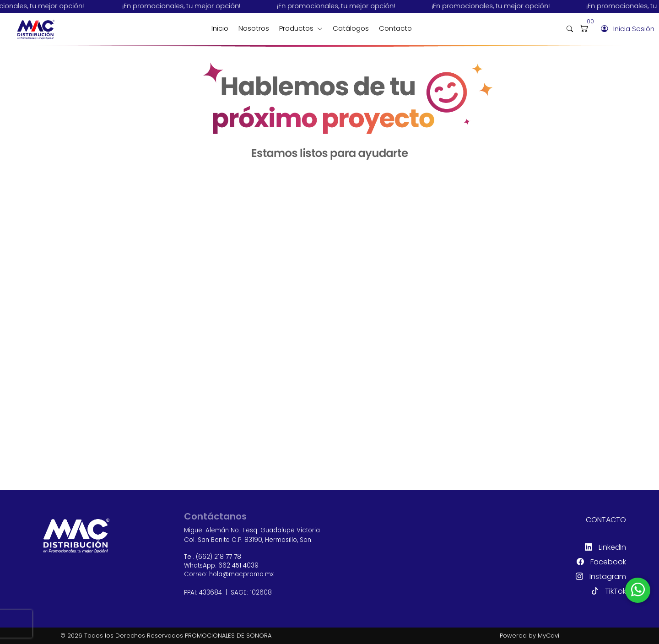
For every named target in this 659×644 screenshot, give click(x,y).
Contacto (395, 28)
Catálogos (351, 28)
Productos (297, 28)
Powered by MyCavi (529, 636)
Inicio (220, 28)
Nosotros (254, 28)
